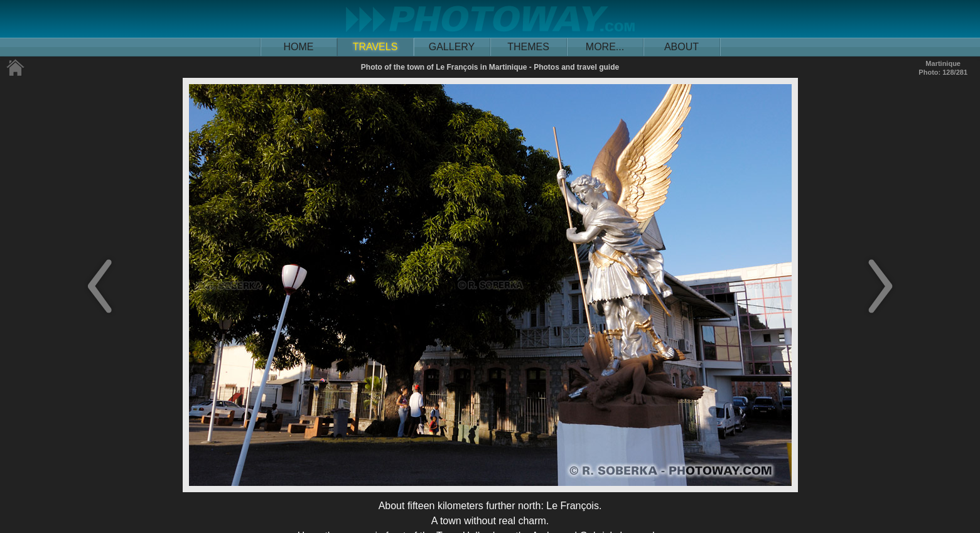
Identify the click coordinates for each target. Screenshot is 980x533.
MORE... (605, 47)
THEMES (528, 47)
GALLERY (452, 47)
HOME (299, 47)
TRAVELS (375, 47)
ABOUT (681, 47)
